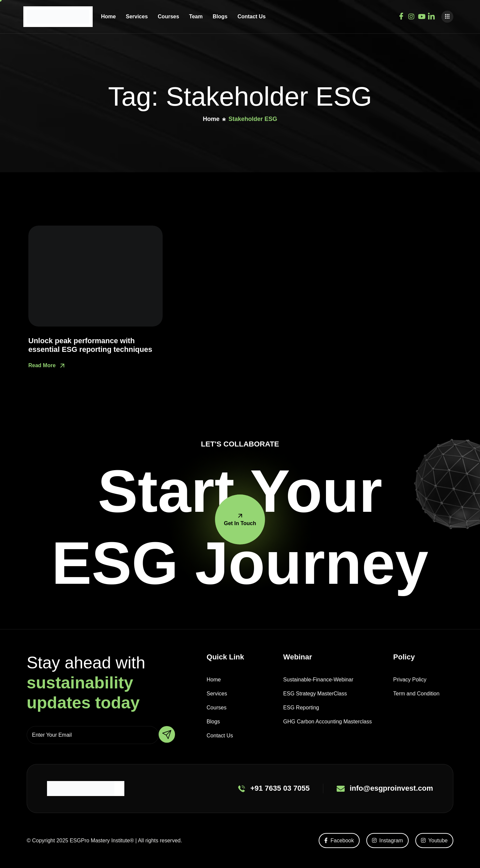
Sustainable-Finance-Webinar (318, 680)
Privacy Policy (410, 680)
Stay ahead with (86, 683)
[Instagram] (411, 15)
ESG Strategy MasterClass (315, 694)
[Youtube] (421, 15)
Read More (47, 366)
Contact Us (251, 16)
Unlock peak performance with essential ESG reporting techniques (90, 345)
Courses (168, 16)
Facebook (339, 841)
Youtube (434, 841)
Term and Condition (416, 694)
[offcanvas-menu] (447, 17)
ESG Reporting (301, 708)
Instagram (387, 841)
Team (196, 16)
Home (108, 16)
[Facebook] (401, 15)
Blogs (220, 16)
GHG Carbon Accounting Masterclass (328, 722)
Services (137, 16)
